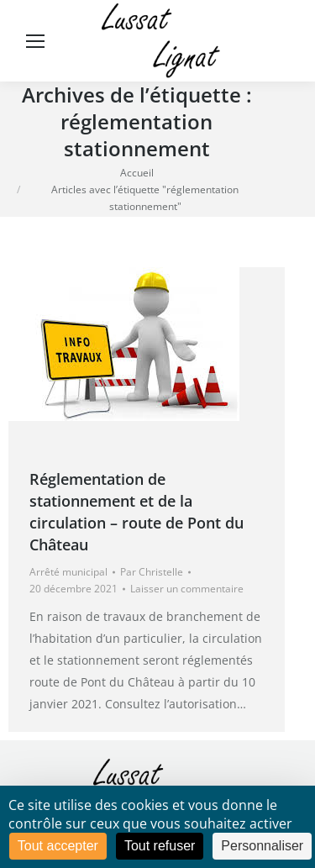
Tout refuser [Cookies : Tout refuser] (160, 846)
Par (152, 572)
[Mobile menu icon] (35, 41)
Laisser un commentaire (187, 589)
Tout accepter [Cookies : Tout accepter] (58, 846)
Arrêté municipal (68, 572)
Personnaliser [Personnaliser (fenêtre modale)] (262, 846)
